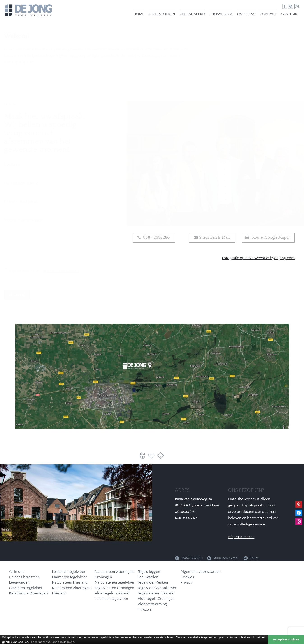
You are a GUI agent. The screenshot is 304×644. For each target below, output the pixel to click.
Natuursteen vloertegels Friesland (72, 591)
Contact (270, 16)
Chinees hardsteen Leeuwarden (24, 580)
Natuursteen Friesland (70, 583)
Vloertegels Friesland (112, 594)
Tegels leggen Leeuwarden (149, 575)
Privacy (187, 583)
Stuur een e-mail (226, 558)
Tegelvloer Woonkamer (157, 588)
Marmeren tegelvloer (69, 577)
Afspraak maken (241, 537)
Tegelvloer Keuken (153, 583)
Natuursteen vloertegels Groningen (115, 575)
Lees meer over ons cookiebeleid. (53, 642)
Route (254, 558)
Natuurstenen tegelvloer (115, 583)
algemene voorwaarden (72, 271)
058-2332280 (192, 558)
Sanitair (291, 15)
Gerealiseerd (195, 15)
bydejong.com (282, 258)
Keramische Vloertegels (29, 594)
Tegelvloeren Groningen (114, 588)
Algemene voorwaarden (201, 572)
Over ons (248, 15)
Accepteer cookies (286, 639)
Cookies (187, 577)
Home (141, 15)
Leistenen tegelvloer (69, 572)
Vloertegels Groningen (156, 599)
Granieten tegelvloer (26, 588)
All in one (17, 572)
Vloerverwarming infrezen (152, 607)
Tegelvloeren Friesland (156, 594)
